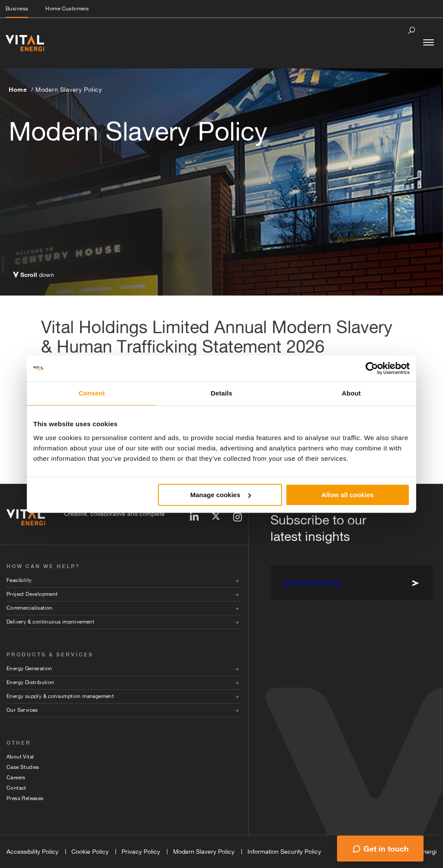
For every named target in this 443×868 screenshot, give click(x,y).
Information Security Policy (284, 852)
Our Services (22, 710)
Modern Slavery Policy (69, 90)
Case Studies (23, 767)
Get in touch (386, 849)
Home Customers (67, 9)
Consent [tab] (92, 393)
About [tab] (351, 393)
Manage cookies (221, 495)
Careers (16, 778)
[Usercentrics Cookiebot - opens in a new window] (372, 368)
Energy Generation (29, 669)
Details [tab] (221, 393)
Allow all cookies (348, 495)
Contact (16, 788)
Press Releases (25, 798)
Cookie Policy (90, 852)
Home (18, 89)
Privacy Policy (141, 852)
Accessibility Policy (32, 852)
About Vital (20, 757)
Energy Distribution (30, 682)
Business (17, 9)
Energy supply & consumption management (60, 696)
